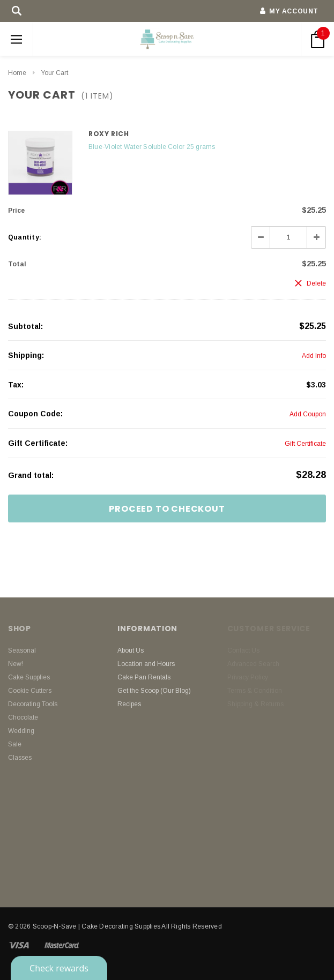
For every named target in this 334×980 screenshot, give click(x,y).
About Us (131, 650)
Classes (20, 758)
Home (17, 73)
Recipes (129, 704)
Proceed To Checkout (167, 509)
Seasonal (22, 650)
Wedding (21, 731)
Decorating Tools (33, 704)
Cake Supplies (29, 677)
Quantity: (25, 237)
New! (16, 664)
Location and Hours (146, 664)
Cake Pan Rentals (144, 677)
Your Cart (54, 73)
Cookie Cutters (30, 691)
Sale (15, 744)
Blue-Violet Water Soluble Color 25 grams (152, 147)
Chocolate (23, 717)
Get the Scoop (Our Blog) (154, 691)
